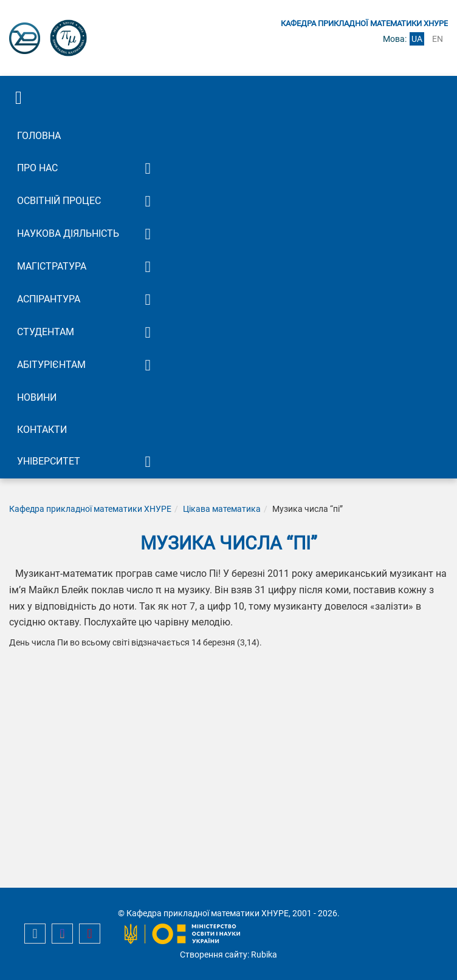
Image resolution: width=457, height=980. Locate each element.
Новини (37, 397)
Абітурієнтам (51, 365)
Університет (49, 461)
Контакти (42, 430)
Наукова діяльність (68, 233)
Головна (39, 136)
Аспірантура (49, 299)
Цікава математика (222, 509)
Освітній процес (59, 201)
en (438, 39)
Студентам (46, 332)
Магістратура (52, 266)
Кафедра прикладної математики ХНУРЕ (90, 509)
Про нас (37, 168)
